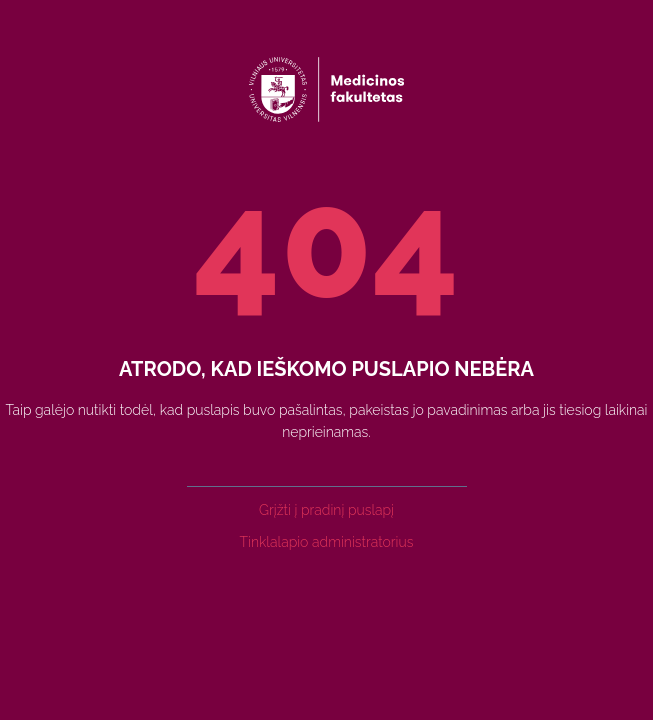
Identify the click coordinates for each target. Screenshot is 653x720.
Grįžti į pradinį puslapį (326, 510)
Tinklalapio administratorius (327, 542)
